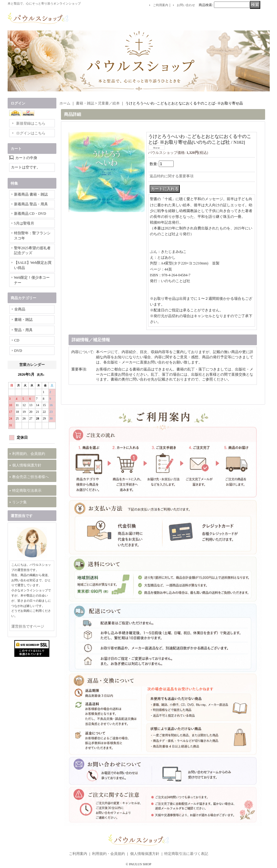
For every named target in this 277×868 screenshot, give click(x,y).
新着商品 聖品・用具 (31, 204)
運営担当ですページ (28, 626)
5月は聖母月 (24, 223)
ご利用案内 (161, 5)
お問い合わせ (186, 5)
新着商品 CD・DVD (30, 214)
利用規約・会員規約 (108, 854)
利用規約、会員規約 (29, 454)
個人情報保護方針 (27, 465)
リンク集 (20, 502)
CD (17, 340)
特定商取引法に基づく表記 (186, 854)
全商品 (20, 309)
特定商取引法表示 (27, 491)
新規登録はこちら (31, 123)
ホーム (65, 103)
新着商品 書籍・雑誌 (31, 194)
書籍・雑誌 (23, 320)
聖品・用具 (23, 330)
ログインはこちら (31, 133)
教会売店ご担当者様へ (30, 477)
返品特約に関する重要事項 (172, 176)
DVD (18, 351)
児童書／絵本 (109, 103)
